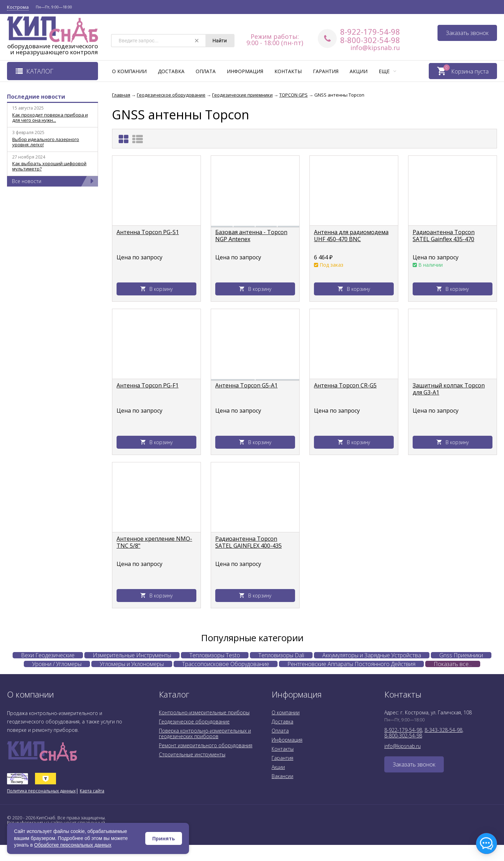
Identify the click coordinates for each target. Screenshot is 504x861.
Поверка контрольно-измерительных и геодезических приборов (205, 733)
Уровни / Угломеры (57, 664)
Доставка (171, 71)
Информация (245, 71)
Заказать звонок (467, 33)
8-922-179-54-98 (370, 31)
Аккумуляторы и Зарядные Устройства (372, 655)
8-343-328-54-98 (443, 730)
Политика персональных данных (41, 791)
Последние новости (36, 97)
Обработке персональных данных (73, 845)
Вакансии (282, 776)
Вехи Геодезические (48, 655)
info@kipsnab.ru (375, 48)
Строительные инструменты (192, 754)
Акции (359, 71)
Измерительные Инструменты (132, 655)
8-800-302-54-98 (370, 40)
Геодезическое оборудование (194, 722)
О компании (129, 71)
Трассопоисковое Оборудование (226, 664)
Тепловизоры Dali (281, 655)
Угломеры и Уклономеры (132, 664)
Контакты (288, 71)
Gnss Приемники (461, 655)
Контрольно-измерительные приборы (204, 712)
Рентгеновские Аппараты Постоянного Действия (351, 664)
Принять (164, 838)
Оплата (206, 71)
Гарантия (326, 71)
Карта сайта (92, 791)
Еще (387, 71)
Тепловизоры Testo (215, 655)
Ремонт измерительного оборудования (206, 745)
